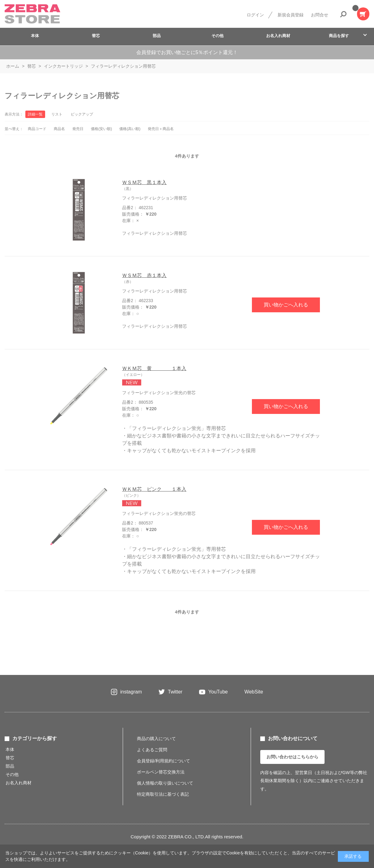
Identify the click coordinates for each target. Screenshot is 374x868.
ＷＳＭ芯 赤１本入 (144, 275)
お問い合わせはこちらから (292, 757)
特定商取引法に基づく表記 (163, 794)
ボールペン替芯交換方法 (161, 772)
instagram (131, 692)
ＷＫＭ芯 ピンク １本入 (154, 489)
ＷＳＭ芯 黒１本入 (144, 182)
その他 (217, 36)
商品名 (59, 129)
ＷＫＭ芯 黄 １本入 (154, 368)
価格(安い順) (101, 129)
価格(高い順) (130, 129)
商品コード (37, 129)
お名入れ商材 (278, 36)
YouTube (218, 692)
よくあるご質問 (152, 750)
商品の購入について (156, 739)
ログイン (255, 15)
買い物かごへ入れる (286, 305)
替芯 (96, 36)
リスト (57, 114)
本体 (35, 36)
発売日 (78, 129)
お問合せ (320, 15)
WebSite (254, 692)
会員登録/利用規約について (164, 761)
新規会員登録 (291, 15)
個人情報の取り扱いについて (165, 783)
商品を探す (339, 36)
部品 (157, 36)
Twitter (175, 692)
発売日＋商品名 (161, 129)
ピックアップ (82, 114)
